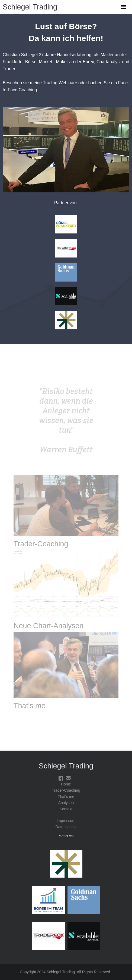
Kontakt (66, 809)
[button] (123, 7)
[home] (29, 5)
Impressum (66, 821)
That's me (66, 797)
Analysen (66, 803)
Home (66, 784)
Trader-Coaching (66, 790)
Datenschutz (66, 827)
